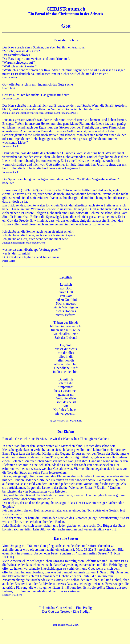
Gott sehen (63, 608)
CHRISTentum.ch (66, 9)
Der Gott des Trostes (56, 611)
